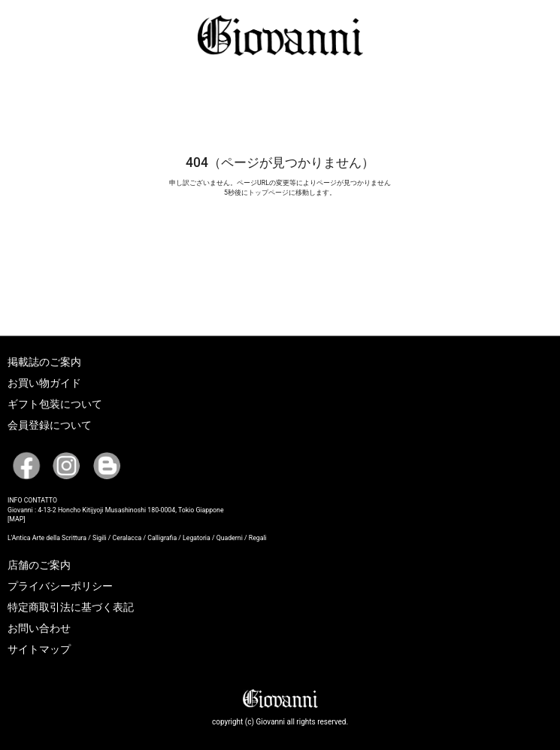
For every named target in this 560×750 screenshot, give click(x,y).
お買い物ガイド (44, 383)
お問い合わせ (39, 628)
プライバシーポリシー (60, 586)
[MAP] (17, 519)
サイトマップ (39, 649)
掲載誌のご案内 (44, 362)
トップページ (268, 193)
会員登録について (50, 425)
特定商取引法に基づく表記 (71, 607)
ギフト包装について (55, 404)
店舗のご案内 (39, 565)
